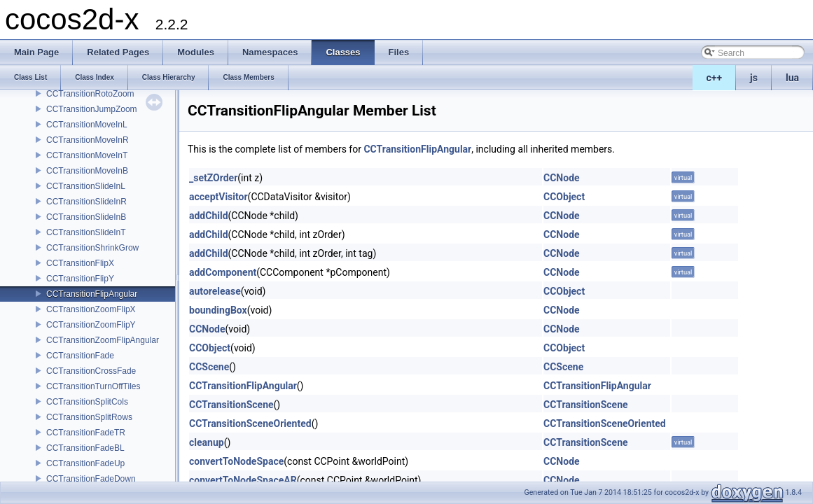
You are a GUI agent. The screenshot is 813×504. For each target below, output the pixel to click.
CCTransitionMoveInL (87, 125)
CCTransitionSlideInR (86, 202)
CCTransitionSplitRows (89, 417)
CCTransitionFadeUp (85, 463)
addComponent (223, 272)
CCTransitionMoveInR (88, 140)
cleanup (207, 442)
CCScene (209, 367)
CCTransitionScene (231, 405)
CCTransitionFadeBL (85, 448)
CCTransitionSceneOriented (250, 423)
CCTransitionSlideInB (86, 217)
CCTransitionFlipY (80, 279)
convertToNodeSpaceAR (243, 480)
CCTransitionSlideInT (86, 232)
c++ (715, 78)
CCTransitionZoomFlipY (91, 325)
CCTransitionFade (80, 356)
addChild (209, 216)
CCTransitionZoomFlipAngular (103, 340)
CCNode (562, 178)
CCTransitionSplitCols (87, 402)
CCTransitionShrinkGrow (92, 248)
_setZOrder (213, 178)
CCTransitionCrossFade (91, 371)
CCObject (564, 197)
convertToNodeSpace (236, 461)
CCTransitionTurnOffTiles (93, 386)
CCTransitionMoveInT (87, 155)
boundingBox (218, 310)
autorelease (215, 291)
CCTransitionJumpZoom (92, 109)
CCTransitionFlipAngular (92, 294)
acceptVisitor (218, 197)
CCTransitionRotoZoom (90, 94)
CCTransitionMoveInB (87, 171)
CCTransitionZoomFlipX (91, 309)
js (754, 78)
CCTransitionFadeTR (86, 433)
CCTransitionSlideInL (86, 186)
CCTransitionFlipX (80, 263)
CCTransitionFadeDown (91, 479)
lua (792, 78)
